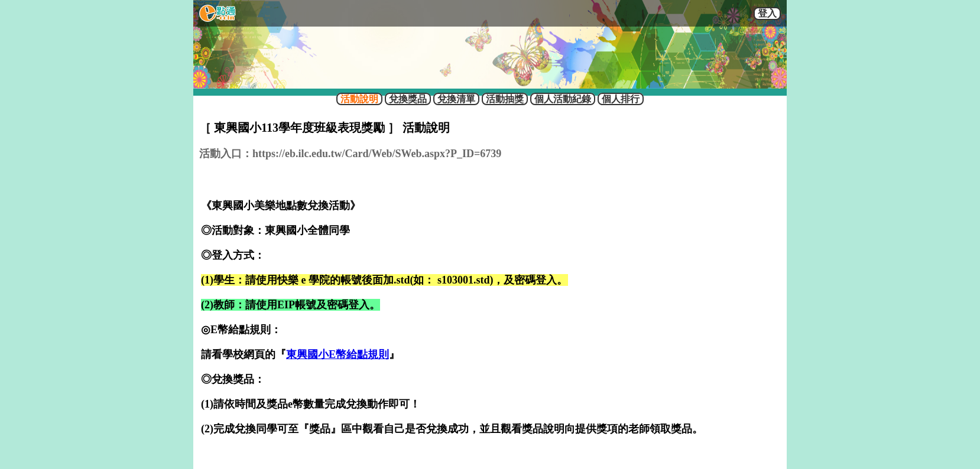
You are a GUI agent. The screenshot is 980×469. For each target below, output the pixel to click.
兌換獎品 (408, 99)
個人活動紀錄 (563, 99)
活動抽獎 (505, 99)
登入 (767, 13)
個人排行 (621, 99)
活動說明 (359, 99)
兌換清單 (456, 99)
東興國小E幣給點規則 (338, 354)
